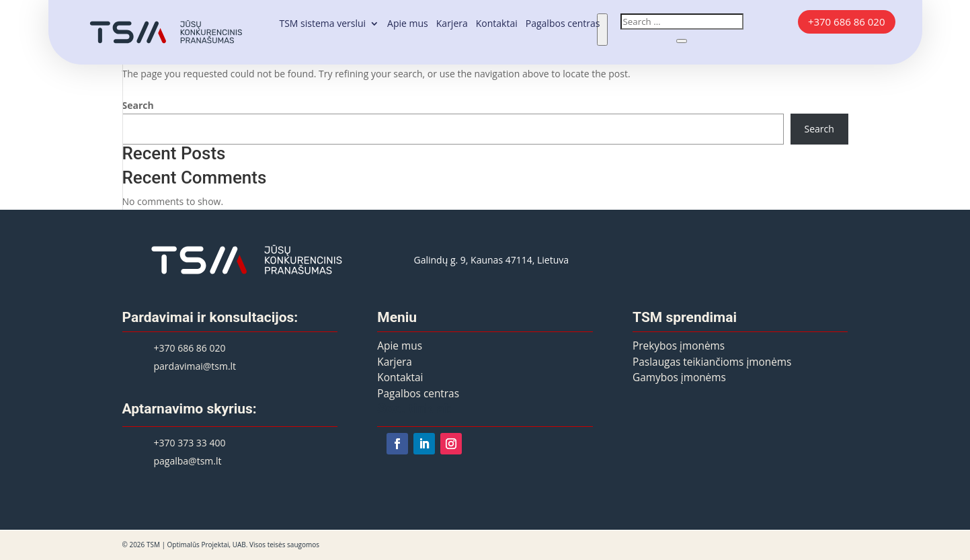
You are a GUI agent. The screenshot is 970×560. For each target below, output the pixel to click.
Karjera (452, 24)
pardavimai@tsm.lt (195, 366)
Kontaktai (497, 24)
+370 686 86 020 (847, 22)
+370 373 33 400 (190, 443)
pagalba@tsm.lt (188, 461)
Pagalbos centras (563, 24)
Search (138, 105)
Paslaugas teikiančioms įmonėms (712, 362)
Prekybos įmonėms (679, 346)
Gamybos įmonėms (679, 377)
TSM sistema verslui (322, 24)
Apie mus (408, 24)
